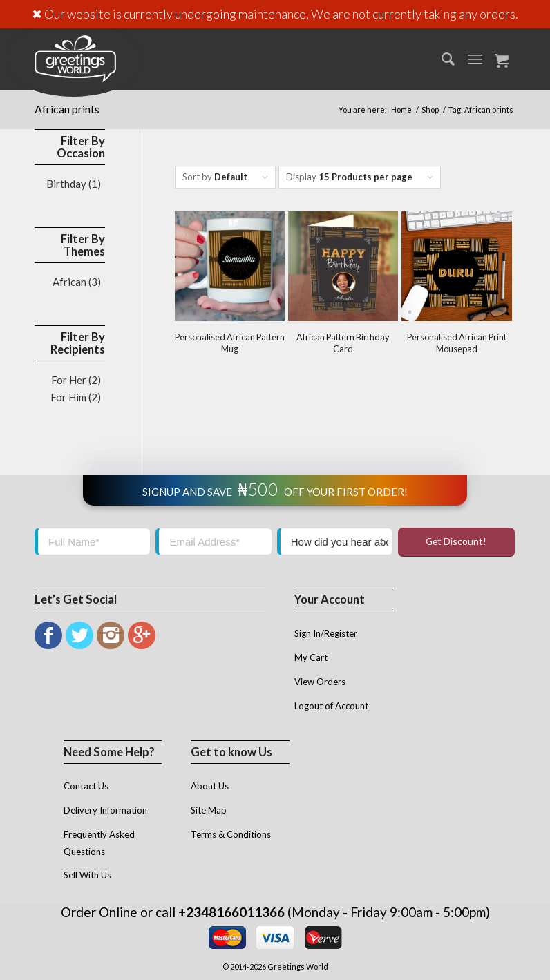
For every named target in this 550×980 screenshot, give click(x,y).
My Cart (311, 657)
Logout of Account (331, 706)
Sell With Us (87, 875)
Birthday (66, 184)
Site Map (209, 810)
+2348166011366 (231, 912)
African (69, 282)
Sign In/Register (326, 633)
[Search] (441, 59)
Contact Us (86, 786)
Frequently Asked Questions (99, 843)
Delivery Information (105, 810)
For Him (68, 397)
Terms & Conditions (231, 834)
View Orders (320, 682)
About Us (210, 786)
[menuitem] (441, 59)
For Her (69, 380)
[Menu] (475, 59)
